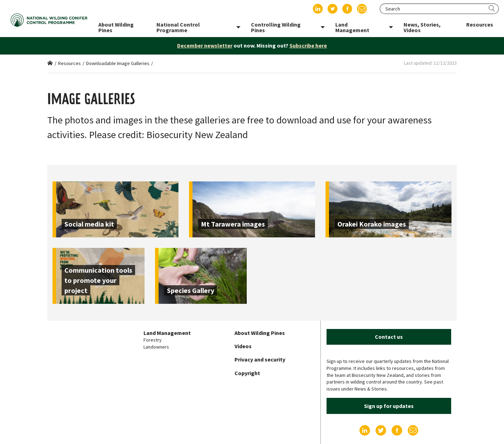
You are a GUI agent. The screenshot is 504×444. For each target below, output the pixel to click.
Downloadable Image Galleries (118, 63)
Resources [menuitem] (480, 24)
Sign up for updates (389, 406)
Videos (243, 346)
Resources (69, 63)
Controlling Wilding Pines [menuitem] (276, 27)
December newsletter (205, 45)
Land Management (167, 333)
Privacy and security (260, 359)
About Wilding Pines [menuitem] (116, 27)
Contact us (389, 337)
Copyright (247, 373)
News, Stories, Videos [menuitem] (422, 27)
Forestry (153, 340)
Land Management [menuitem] (352, 27)
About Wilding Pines (260, 333)
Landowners (156, 347)
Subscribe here (308, 45)
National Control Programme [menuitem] (178, 27)
